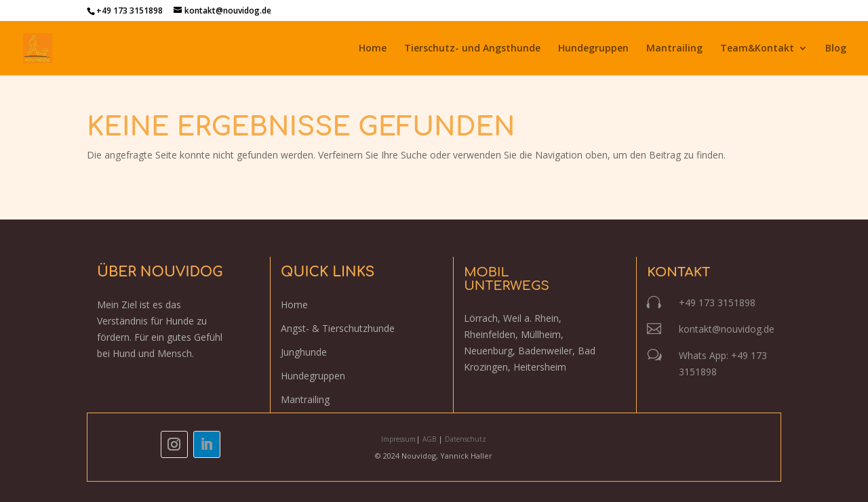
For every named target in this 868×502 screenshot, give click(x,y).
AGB (430, 439)
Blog (836, 49)
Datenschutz (466, 439)
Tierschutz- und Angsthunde (472, 49)
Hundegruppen (593, 49)
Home (373, 49)
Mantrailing (674, 49)
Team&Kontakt (757, 49)
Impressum (398, 439)
